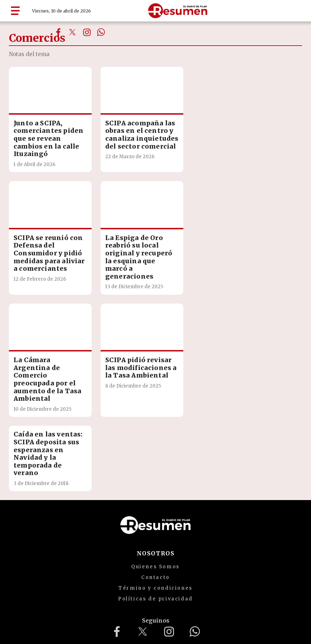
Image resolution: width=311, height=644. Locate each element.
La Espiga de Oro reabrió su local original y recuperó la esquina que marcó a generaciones (40, 265)
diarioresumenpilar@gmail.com (95, 592)
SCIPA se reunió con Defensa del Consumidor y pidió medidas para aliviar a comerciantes (191, 133)
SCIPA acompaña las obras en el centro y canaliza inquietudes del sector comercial (116, 140)
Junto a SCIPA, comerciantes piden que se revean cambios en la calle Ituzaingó (41, 133)
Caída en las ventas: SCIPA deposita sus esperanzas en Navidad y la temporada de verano (39, 353)
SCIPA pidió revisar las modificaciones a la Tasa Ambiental (190, 257)
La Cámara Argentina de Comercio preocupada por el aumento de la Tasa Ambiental (116, 265)
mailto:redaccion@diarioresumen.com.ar (204, 592)
